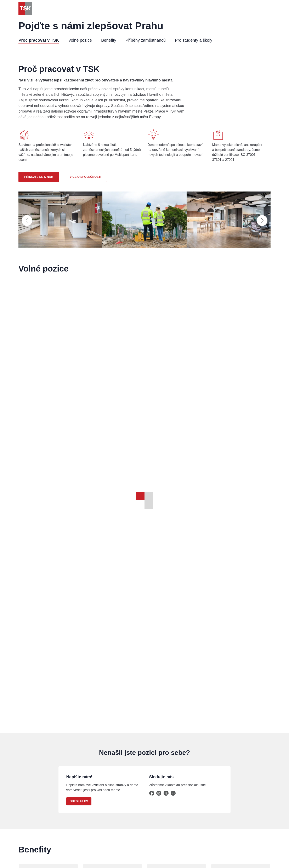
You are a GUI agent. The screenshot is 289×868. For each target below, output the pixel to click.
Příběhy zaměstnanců (145, 40)
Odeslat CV (79, 801)
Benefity (109, 40)
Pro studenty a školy (194, 40)
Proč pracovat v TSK (39, 40)
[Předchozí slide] (27, 221)
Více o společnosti (85, 177)
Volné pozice (80, 40)
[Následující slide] (262, 221)
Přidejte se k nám (39, 177)
